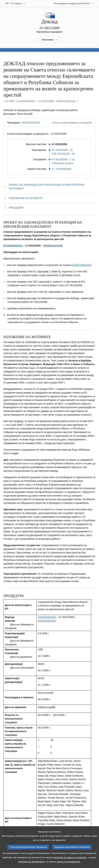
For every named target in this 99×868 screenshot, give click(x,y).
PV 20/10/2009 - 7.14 (63, 159)
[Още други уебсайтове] (74, 3)
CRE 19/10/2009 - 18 (63, 154)
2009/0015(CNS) (31, 123)
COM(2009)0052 (13, 246)
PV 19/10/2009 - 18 (62, 150)
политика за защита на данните (70, 862)
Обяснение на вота (62, 163)
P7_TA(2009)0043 (62, 169)
